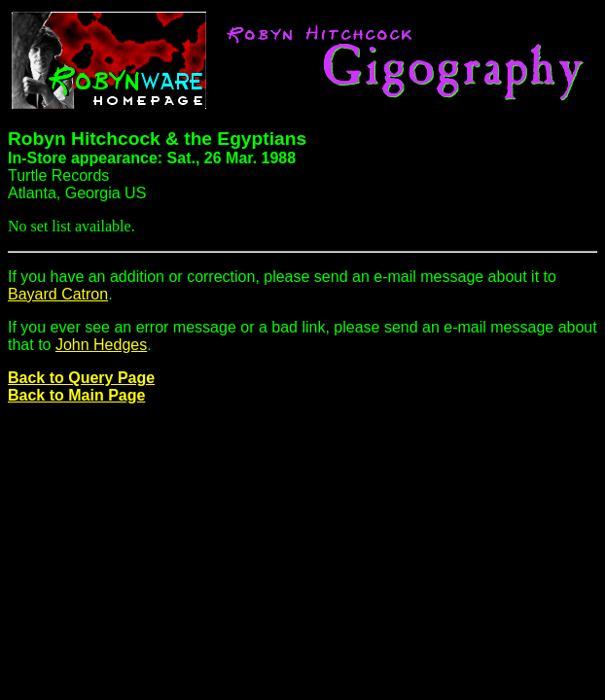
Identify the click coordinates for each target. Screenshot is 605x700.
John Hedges (101, 345)
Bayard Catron (58, 294)
